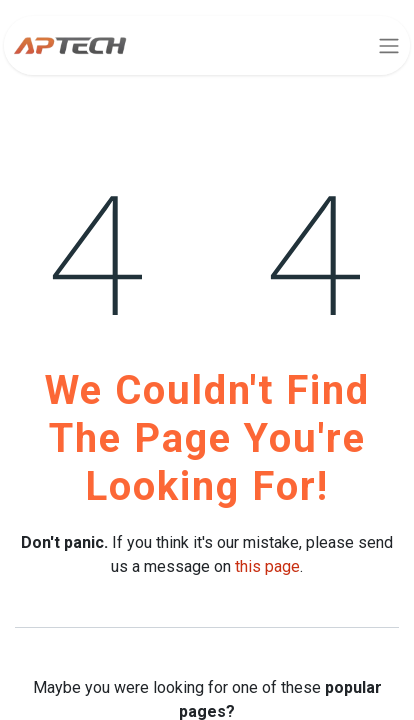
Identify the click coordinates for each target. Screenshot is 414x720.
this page (267, 566)
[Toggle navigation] (389, 45)
